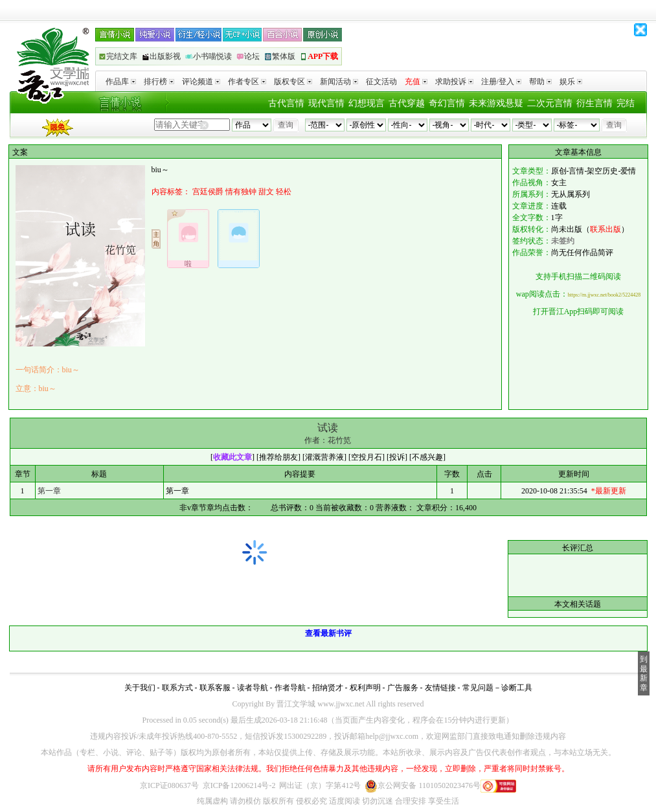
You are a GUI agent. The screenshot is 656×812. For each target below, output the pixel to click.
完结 (626, 103)
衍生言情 (594, 103)
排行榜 (159, 82)
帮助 (540, 82)
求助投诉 (454, 82)
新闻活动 (339, 82)
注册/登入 (501, 82)
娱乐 (571, 82)
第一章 (49, 491)
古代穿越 (407, 103)
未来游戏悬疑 (496, 103)
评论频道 (201, 82)
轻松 (284, 192)
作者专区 (247, 82)
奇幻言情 (447, 103)
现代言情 (326, 103)
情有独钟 (241, 192)
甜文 (266, 192)
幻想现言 (367, 103)
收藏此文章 (232, 457)
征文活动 (381, 82)
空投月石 (367, 457)
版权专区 (293, 82)
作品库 (121, 82)
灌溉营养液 (324, 457)
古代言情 (286, 103)
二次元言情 (550, 103)
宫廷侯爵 (208, 192)
